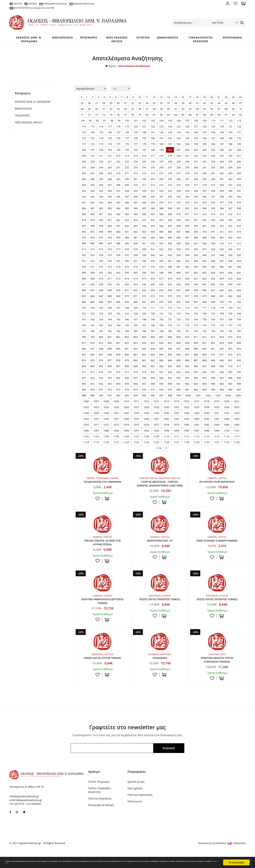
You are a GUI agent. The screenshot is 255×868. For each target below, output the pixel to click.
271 (127, 180)
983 (204, 397)
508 (204, 251)
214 (127, 163)
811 (196, 344)
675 (170, 303)
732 (170, 321)
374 (196, 210)
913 (92, 379)
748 (144, 327)
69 (233, 116)
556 (127, 268)
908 (213, 373)
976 (144, 397)
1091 (136, 438)
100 (127, 128)
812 (204, 344)
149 (222, 140)
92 (233, 122)
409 (170, 221)
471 (213, 239)
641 (204, 292)
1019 (217, 409)
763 (110, 333)
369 (153, 210)
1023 (96, 414)
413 (204, 221)
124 (170, 134)
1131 (217, 450)
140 (144, 140)
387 (144, 216)
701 (230, 309)
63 (190, 116)
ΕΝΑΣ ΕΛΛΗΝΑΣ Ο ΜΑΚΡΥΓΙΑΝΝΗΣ (217, 555)
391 (178, 216)
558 (144, 268)
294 (161, 186)
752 (178, 327)
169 (230, 145)
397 (230, 216)
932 (92, 385)
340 (230, 198)
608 (84, 286)
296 (178, 186)
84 (176, 122)
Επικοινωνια (135, 817)
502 (153, 251)
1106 (126, 444)
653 (144, 297)
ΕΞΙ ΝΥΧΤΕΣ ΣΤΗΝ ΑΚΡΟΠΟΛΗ (217, 489)
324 (92, 198)
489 (204, 245)
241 (196, 169)
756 (213, 327)
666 (92, 303)
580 (170, 274)
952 (101, 391)
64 (197, 116)
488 (196, 245)
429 (178, 227)
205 (213, 157)
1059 (136, 426)
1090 (126, 438)
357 (213, 204)
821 (118, 350)
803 (127, 344)
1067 (217, 426)
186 (213, 151)
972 (110, 397)
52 (111, 116)
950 (84, 391)
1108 (146, 444)
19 (204, 104)
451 (204, 233)
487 (187, 245)
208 (239, 157)
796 (230, 338)
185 (204, 151)
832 (213, 350)
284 (239, 180)
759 (239, 327)
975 (135, 397)
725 (110, 321)
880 (135, 368)
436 (239, 227)
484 (161, 245)
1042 (126, 420)
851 (213, 356)
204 (204, 157)
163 (178, 145)
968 (239, 391)
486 (178, 245)
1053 (237, 420)
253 (135, 175)
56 (140, 116)
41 (197, 110)
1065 (197, 426)
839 (110, 356)
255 (153, 175)
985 (222, 397)
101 (136, 128)
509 (213, 251)
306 (101, 192)
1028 (146, 414)
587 (230, 274)
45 (226, 110)
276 (170, 180)
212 (110, 163)
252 (127, 175)
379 (239, 210)
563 (187, 268)
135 (101, 140)
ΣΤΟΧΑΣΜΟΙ (160, 673)
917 (127, 379)
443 (135, 233)
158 (135, 145)
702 (239, 309)
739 (230, 321)
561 (170, 268)
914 (101, 379)
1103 (96, 444)
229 (92, 169)
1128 (186, 450)
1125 (156, 450)
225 (222, 163)
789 (170, 338)
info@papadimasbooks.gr (121, 3)
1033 (197, 414)
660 (204, 297)
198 (153, 157)
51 (104, 116)
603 (204, 280)
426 (153, 227)
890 (222, 368)
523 (170, 257)
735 (196, 321)
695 (178, 309)
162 (170, 145)
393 (196, 216)
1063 (176, 426)
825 (153, 350)
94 (83, 128)
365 (118, 210)
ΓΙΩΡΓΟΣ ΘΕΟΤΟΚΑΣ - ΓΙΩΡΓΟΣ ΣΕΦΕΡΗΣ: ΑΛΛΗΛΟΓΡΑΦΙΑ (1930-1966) (160, 494)
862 (144, 362)
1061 (156, 426)
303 (239, 186)
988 (84, 403)
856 (92, 362)
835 (239, 350)
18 (197, 104)
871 (222, 362)
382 (101, 216)
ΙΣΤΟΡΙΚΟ (142, 39)
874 (84, 368)
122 (153, 134)
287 (101, 186)
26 (89, 110)
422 (118, 227)
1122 (126, 450)
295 (170, 186)
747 (135, 327)
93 (240, 122)
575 (127, 274)
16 (183, 104)
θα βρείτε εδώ (144, 864)
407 (153, 221)
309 (127, 192)
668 (110, 303)
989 (92, 403)
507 (196, 251)
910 (230, 373)
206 (222, 157)
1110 (166, 444)
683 (239, 303)
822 (127, 350)
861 (135, 362)
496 (101, 251)
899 (135, 373)
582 (187, 274)
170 (239, 145)
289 (118, 186)
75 (111, 122)
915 (110, 379)
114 (84, 134)
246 (239, 169)
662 (222, 297)
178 (144, 151)
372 (178, 210)
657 (178, 297)
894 (92, 373)
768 (153, 333)
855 (84, 362)
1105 (116, 444)
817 (84, 350)
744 (110, 327)
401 (101, 221)
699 (213, 309)
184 (196, 151)
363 (101, 210)
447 (170, 233)
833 (222, 350)
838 (101, 356)
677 (187, 303)
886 (187, 368)
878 (118, 368)
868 (196, 362)
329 (135, 198)
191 (92, 157)
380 (84, 216)
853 (230, 356)
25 (82, 110)
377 (222, 210)
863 (153, 362)
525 (187, 257)
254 (144, 175)
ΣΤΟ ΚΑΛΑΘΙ (107, 506)
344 (101, 204)
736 (204, 321)
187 (222, 151)
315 (178, 192)
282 (222, 180)
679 (204, 303)
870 (213, 362)
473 (230, 239)
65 (205, 116)
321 (230, 192)
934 (110, 385)
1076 (146, 432)
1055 (96, 426)
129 (213, 134)
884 (170, 368)
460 (118, 239)
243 (213, 169)
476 (92, 245)
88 (205, 122)
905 (187, 373)
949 (239, 385)
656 (170, 297)
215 (135, 163)
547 (213, 262)
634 (144, 292)
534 (101, 262)
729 (144, 321)
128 (204, 134)
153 (92, 145)
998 (170, 403)
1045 (156, 420)
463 (144, 239)
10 (140, 104)
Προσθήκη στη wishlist (98, 506)
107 (187, 128)
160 (153, 145)
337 (204, 198)
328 (127, 198)
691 (144, 309)
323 (84, 198)
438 (92, 233)
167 (213, 145)
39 (183, 110)
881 (144, 368)
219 (170, 163)
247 (84, 175)
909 (222, 373)
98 (112, 128)
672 (144, 303)
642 (213, 292)
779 (84, 338)
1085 (237, 432)
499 (127, 251)
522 (161, 257)
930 (239, 379)
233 (127, 169)
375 (204, 210)
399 (84, 221)
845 (161, 356)
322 (239, 192)
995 (144, 403)
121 (144, 134)
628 (92, 292)
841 (127, 356)
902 (161, 373)
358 (222, 204)
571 (92, 274)
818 (92, 350)
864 (161, 362)
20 (212, 104)
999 (179, 403)
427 (161, 227)
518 (127, 257)
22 (226, 104)
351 (161, 204)
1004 (228, 403)
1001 (198, 403)
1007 (96, 409)
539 (144, 262)
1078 (166, 432)
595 (135, 280)
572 (101, 274)
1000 (188, 403)
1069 (237, 426)
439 (101, 233)
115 (92, 134)
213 (118, 163)
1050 (206, 420)
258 (178, 175)
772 (187, 333)
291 (135, 186)
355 (196, 204)
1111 (176, 444)
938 (144, 385)
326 (110, 198)
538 (135, 262)
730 (153, 321)
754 (196, 327)
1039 (96, 420)
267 (92, 180)
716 (196, 315)
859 (118, 362)
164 (187, 145)
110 (213, 128)
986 (230, 397)
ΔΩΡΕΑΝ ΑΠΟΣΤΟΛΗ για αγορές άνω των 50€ (44, 8)
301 (222, 186)
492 (230, 245)
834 (230, 350)
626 (239, 286)
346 (118, 204)
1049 (197, 420)
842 (135, 356)
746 (127, 327)
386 (135, 216)
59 (161, 116)
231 (110, 169)
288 (110, 186)
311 (144, 192)
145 (187, 140)
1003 (218, 403)
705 (101, 315)
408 (161, 221)
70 (240, 116)
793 (204, 338)
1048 (186, 420)
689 (127, 309)
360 (239, 204)
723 (92, 321)
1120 (106, 450)
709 (135, 315)
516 (110, 257)
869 (204, 362)
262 (213, 175)
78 (133, 122)
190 (84, 157)
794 (213, 338)
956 (135, 391)
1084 (227, 432)
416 (230, 221)
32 (133, 110)
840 (118, 356)
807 (161, 344)
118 (118, 134)
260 (196, 175)
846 (170, 356)
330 (144, 198)
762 (101, 333)
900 (144, 373)
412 (196, 221)
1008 (106, 409)
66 (212, 116)
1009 (116, 409)
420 (101, 227)
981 (187, 397)
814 (222, 344)
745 (118, 327)
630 (110, 292)
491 (222, 245)
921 (161, 379)
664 (239, 297)
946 (213, 385)
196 (135, 157)
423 (127, 227)
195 (127, 157)
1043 (136, 420)
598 (161, 280)
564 (196, 268)
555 (118, 268)
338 (213, 198)
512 (239, 251)
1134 (159, 455)
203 (196, 157)
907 (204, 373)
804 (135, 344)
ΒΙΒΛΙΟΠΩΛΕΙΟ (61, 39)
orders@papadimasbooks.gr (80, 3)
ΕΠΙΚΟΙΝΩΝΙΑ (232, 39)
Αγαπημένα (235, 3)
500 (135, 251)
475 (84, 245)
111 (222, 128)
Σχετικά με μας (136, 797)
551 (84, 268)
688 (118, 309)
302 (230, 186)
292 (144, 186)
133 (84, 140)
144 (178, 140)
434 (222, 227)
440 (110, 233)
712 (161, 315)
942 (178, 385)
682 (230, 303)
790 (178, 338)
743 (101, 327)
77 (125, 122)
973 (118, 397)
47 (240, 110)
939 (153, 385)
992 (118, 403)
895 (101, 373)
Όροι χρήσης (135, 804)
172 (92, 151)
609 (92, 286)
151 (239, 140)
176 (127, 151)
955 (127, 391)
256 (161, 175)
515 (101, 257)
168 (222, 145)
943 (187, 385)
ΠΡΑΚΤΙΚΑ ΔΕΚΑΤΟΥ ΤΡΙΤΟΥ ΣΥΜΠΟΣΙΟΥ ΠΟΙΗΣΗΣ (217, 675)
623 (213, 286)
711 (153, 315)
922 (170, 379)
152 (84, 145)
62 (183, 116)
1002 (208, 403)
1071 (96, 432)
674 (161, 303)
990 (101, 403)
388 (153, 216)
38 (176, 110)
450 (196, 233)
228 (84, 169)
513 (84, 257)
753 (187, 327)
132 (239, 134)
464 (153, 239)
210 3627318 (22, 3)
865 (170, 362)
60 (169, 116)
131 (230, 134)
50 (97, 116)
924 (187, 379)
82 (161, 122)
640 (196, 292)
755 (204, 327)
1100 (227, 438)
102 (144, 128)
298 (196, 186)
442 (127, 233)
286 (92, 186)
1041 (116, 420)
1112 (186, 444)
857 (101, 362)
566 (213, 268)
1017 (197, 409)
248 (92, 175)
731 (161, 321)
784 (127, 338)
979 (170, 397)
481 (135, 245)
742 (92, 327)
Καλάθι (243, 3)
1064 (186, 426)
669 (118, 303)
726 (118, 321)
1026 (126, 414)
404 (127, 221)
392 (187, 216)
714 (178, 315)
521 (153, 257)
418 (84, 227)
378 (230, 210)
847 (178, 356)
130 (222, 134)
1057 (116, 426)
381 (92, 216)
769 (161, 333)
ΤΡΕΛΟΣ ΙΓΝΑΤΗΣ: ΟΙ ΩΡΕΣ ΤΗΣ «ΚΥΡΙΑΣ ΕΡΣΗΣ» (103, 555)
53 (118, 116)
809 (178, 344)
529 (222, 257)
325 (101, 198)
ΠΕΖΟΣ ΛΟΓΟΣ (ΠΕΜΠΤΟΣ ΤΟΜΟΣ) (160, 615)
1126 (166, 450)
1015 (176, 409)
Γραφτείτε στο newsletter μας (127, 743)
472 (222, 239)
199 (161, 157)
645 (239, 292)
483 (153, 245)
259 (187, 175)
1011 (136, 409)
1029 (156, 414)
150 (230, 140)
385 (127, 216)
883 (161, 368)
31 (125, 110)
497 (110, 251)
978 (161, 397)
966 (222, 391)
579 (161, 274)
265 (239, 175)
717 (204, 315)
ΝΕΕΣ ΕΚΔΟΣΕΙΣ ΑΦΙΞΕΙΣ (117, 43)
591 (101, 280)
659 (196, 297)
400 (92, 221)
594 (127, 280)
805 (144, 344)
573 (110, 274)
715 (187, 315)
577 (144, 274)
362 (92, 210)
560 (161, 268)
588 (239, 274)
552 (92, 268)
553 (101, 268)
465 (161, 239)
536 (118, 262)
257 (170, 175)
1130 (206, 450)
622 (204, 286)
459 (110, 239)
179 (153, 151)
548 (222, 262)
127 (196, 134)
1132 (227, 450)
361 (84, 210)
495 (92, 251)
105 (170, 128)
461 (127, 239)
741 (84, 327)
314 (170, 192)
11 (147, 104)
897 (118, 373)
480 (127, 245)
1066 (206, 426)
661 (213, 297)
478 (110, 245)
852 (222, 356)
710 (144, 315)
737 (213, 321)
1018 (206, 409)
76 (118, 122)
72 (89, 122)
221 (187, 163)
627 (84, 292)
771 (178, 333)
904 (178, 373)
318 (204, 192)
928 (222, 379)
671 (135, 303)
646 (84, 297)
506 (187, 251)
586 (222, 274)
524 (178, 257)
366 (127, 210)
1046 (166, 420)
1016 (186, 409)
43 (212, 110)
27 (97, 110)
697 (196, 309)
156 (118, 145)
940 (161, 385)
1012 (146, 409)
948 (230, 385)
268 (101, 180)
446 (161, 233)
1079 (176, 432)
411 (187, 221)
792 (196, 338)
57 (147, 116)
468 (187, 239)
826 (161, 350)
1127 (176, 450)
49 (89, 116)
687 (110, 309)
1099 (217, 438)
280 (204, 180)
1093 (156, 438)
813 (213, 344)
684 (84, 309)
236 (153, 169)
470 (204, 239)
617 (161, 286)
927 (213, 379)
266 (84, 180)
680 (213, 303)
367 (135, 210)
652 (135, 297)
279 (196, 180)
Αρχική (109, 73)
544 (187, 262)
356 (204, 204)
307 (110, 192)
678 (196, 303)
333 (170, 198)
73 (97, 122)
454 (230, 233)
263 (222, 175)
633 (135, 292)
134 (92, 140)
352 (170, 204)
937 (135, 385)
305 (92, 192)
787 (153, 338)
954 (118, 391)
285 (84, 186)
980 (178, 397)
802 (118, 344)
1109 (156, 444)
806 (153, 344)
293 (153, 186)
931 (84, 385)
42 (205, 110)
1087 (96, 438)
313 (161, 192)
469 (196, 239)
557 (135, 268)
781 (101, 338)
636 (161, 292)
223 (204, 163)
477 (101, 245)
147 (204, 140)
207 (230, 157)
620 (187, 286)
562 (178, 268)
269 (110, 180)
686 (101, 309)
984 (213, 397)
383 (110, 216)
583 (196, 274)
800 (101, 344)
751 (170, 327)
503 (161, 251)
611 (110, 286)
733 (178, 321)
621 (196, 286)
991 (110, 403)
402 (110, 221)
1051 (217, 420)
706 (110, 315)
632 (127, 292)
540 (153, 262)
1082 (206, 432)
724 (101, 321)
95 (90, 128)
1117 (237, 444)
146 (196, 140)
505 (178, 251)
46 (233, 110)
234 (135, 169)
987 (239, 397)
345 (110, 204)
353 (178, 204)
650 (118, 297)
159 (144, 145)
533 (92, 262)
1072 (106, 432)
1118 (86, 450)
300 (213, 186)
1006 (86, 409)
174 (110, 151)
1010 (126, 409)
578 (153, 274)
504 (170, 251)
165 (196, 145)
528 (213, 257)
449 (187, 233)
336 (196, 198)
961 (178, 391)
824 (144, 350)
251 (118, 175)
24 (240, 104)
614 (135, 286)
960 (170, 391)
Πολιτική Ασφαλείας (100, 814)
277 (178, 180)
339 (222, 198)
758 (230, 327)
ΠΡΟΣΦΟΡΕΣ (89, 39)
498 (118, 251)
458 (101, 239)
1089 (116, 438)
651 (127, 297)
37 (169, 110)
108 (196, 128)
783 (118, 338)
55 (133, 116)
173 (101, 151)
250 (110, 175)
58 (154, 116)
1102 (86, 444)
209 (84, 163)
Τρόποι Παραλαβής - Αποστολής (100, 806)
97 (105, 128)
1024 (106, 414)
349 (144, 204)
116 (101, 134)
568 (230, 268)
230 (101, 169)
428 (170, 227)
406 (144, 221)
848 (187, 356)
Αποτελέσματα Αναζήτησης (134, 73)
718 (213, 315)
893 (84, 373)
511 (230, 251)
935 (118, 385)
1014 (166, 409)
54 (125, 116)
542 (170, 262)
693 (161, 309)
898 (127, 373)
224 (213, 163)
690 (135, 309)
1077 (156, 432)
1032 (186, 414)
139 (135, 140)
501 (144, 251)
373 (187, 210)
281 (213, 180)
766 (135, 333)
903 (170, 373)
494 (84, 251)
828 (178, 350)
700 (222, 309)
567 (222, 268)
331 (153, 198)
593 (118, 280)
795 (222, 338)
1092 (146, 438)
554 (110, 268)
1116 (227, 444)
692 (153, 309)
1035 (217, 414)
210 (92, 163)
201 (178, 157)
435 (230, 227)
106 (179, 128)
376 (213, 210)
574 (118, 274)
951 (92, 391)
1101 (237, 438)
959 (161, 391)
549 (230, 262)
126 (187, 134)
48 (82, 116)
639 (187, 292)
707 (118, 315)
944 (196, 385)
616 (153, 286)
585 (213, 274)
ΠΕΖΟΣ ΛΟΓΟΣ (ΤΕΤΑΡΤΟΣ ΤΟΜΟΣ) (217, 615)
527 (204, 257)
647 (92, 297)
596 (144, 280)
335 (187, 198)
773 (196, 333)
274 (153, 180)
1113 (197, 444)
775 (213, 333)
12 (154, 104)
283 (230, 180)
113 (239, 128)
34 (147, 110)
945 (204, 385)
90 (219, 122)
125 (178, 134)
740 (239, 321)
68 (226, 116)
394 (204, 216)
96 (97, 128)
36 (161, 110)
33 (140, 110)
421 (110, 227)
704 (92, 315)
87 (197, 122)
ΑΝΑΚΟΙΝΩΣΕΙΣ (168, 39)
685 (92, 309)
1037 (237, 414)
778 (239, 333)
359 (230, 204)
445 (153, 233)
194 (118, 157)
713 (170, 315)
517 (118, 257)
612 (118, 286)
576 (135, 274)
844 (153, 356)
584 (204, 274)
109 (205, 128)
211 (101, 163)
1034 (206, 414)
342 (84, 204)
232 (118, 169)
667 (101, 303)
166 (204, 145)
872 (230, 362)
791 (187, 338)
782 (110, 338)
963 (196, 391)
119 (127, 134)
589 (84, 280)
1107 (136, 444)
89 (212, 122)
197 (144, 157)
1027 (136, 414)
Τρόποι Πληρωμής (99, 797)
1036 (227, 414)
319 (213, 192)
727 (127, 321)
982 (196, 397)
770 (170, 333)
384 (118, 216)
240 (187, 169)
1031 (176, 414)
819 (101, 350)
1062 (166, 426)
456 (84, 239)
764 (118, 333)
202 (187, 157)
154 (101, 145)
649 (110, 297)
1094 (166, 438)
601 (187, 280)
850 (204, 356)
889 (213, 368)
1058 (126, 426)
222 (196, 163)
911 (239, 373)
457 (92, 239)
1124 (146, 450)
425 (144, 227)
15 (176, 104)
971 (101, 397)
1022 (86, 414)
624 (222, 286)
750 (161, 327)
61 (176, 116)
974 (127, 397)
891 (230, 368)
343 (92, 204)
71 (82, 122)
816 (239, 344)
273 (144, 180)
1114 (206, 444)
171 (84, 151)
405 (135, 221)
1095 (176, 438)
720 (230, 315)
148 (213, 140)
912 (84, 379)
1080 (186, 432)
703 (84, 315)
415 (222, 221)
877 (110, 368)
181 (170, 151)
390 (170, 216)
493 (239, 245)
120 (135, 134)
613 (127, 286)
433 (213, 227)
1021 (237, 409)
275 (161, 180)
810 (187, 344)
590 (92, 280)
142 (161, 140)
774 (204, 333)
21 (219, 104)
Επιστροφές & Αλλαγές (101, 821)
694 (170, 309)
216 (144, 163)
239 (178, 169)
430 (187, 227)
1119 (96, 450)
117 (110, 134)
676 (178, 303)
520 (144, 257)
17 (190, 104)
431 (196, 227)
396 (222, 216)
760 (84, 333)
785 (135, 338)
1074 (126, 432)
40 (190, 110)
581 (178, 274)
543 (178, 262)
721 (239, 315)
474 (239, 239)
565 (204, 268)
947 (222, 385)
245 (230, 169)
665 (84, 303)
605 (222, 280)
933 (101, 385)
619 (178, 286)
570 (84, 274)
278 (187, 180)
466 (170, 239)
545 (196, 262)
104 (161, 128)
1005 (238, 403)
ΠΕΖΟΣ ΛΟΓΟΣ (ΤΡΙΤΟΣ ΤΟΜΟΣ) (102, 673)
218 (161, 163)
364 (110, 210)
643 (222, 292)
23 (233, 104)
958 (153, 391)
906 (196, 373)
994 (135, 403)
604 (213, 280)
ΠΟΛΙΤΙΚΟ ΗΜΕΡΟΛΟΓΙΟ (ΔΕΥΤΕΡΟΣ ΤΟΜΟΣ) (102, 615)
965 (213, 391)
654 (153, 297)
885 (178, 368)
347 (127, 204)
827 (170, 350)
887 (196, 368)
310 (135, 192)
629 (101, 292)
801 (110, 344)
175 (118, 151)
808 (170, 344)
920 (153, 379)
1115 (217, 444)
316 (187, 192)
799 (92, 344)
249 (101, 175)
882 (153, 368)
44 (219, 110)
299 (204, 186)
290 (127, 186)
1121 (116, 450)
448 (178, 233)
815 (230, 344)
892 (239, 368)
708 (127, 315)
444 (144, 233)
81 (154, 122)
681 (222, 303)
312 (153, 192)
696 (187, 309)
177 (135, 151)
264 (230, 175)
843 (144, 356)
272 (135, 180)
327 (118, 198)
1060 (146, 426)
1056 (106, 426)
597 (153, 280)
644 (230, 292)
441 (118, 233)
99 (119, 128)
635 (153, 292)
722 (84, 321)
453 (222, 233)
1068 (227, 426)
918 (135, 379)
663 (230, 297)
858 (110, 362)
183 (187, 151)
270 (118, 180)
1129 (197, 450)
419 (92, 227)
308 (118, 192)
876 (101, 368)
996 (153, 403)
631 (118, 292)
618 (170, 286)
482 (144, 245)
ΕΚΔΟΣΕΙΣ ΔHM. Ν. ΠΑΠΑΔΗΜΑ (27, 41)
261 (204, 175)
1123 (136, 450)
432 (204, 227)
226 (230, 163)
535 (110, 262)
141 (153, 140)
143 (170, 140)
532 (84, 262)
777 (230, 333)
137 (118, 140)
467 (178, 239)
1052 (227, 420)
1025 (116, 414)
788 (161, 338)
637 (170, 292)
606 (230, 280)
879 (127, 368)
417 (239, 221)
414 (213, 221)
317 (196, 192)
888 (204, 368)
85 (183, 122)
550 (239, 262)
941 (170, 385)
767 (144, 333)
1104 (106, 444)
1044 (146, 420)
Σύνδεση (227, 3)
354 (187, 204)
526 (196, 257)
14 (168, 104)
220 (178, 163)
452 (213, 233)
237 (161, 169)
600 (178, 280)
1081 (197, 432)
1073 (116, 432)
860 (127, 362)
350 (153, 204)
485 (170, 245)
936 (127, 385)
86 (190, 122)
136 (110, 140)
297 (187, 186)
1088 (106, 438)
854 (239, 356)
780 (92, 338)
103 (153, 128)
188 (230, 151)
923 (178, 379)
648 (101, 297)
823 (135, 350)
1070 (86, 432)
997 (161, 403)
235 (144, 169)
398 (239, 216)
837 (92, 356)
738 (222, 321)
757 (222, 327)
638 (178, 292)
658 (187, 297)
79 (140, 122)
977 (153, 397)
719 (222, 315)
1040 (106, 420)
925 (196, 379)
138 (127, 140)
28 (104, 110)
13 (161, 104)
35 (154, 110)
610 (101, 286)
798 (84, 344)
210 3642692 (46, 3)
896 (110, 373)
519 (135, 257)
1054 (86, 426)
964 (204, 391)
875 (92, 368)
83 (169, 122)
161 (161, 145)
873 (239, 362)
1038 (86, 420)
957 (144, 391)
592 (110, 280)
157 (127, 145)
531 (239, 257)
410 (178, 221)
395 (213, 216)
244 (222, 169)
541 (161, 262)
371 (170, 210)
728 (135, 321)
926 (204, 379)
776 (222, 333)
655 (161, 297)
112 (230, 128)
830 (196, 350)
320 (222, 192)
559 (153, 268)
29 (111, 110)
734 (187, 321)
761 (92, 333)
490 (213, 245)
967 (230, 391)
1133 (237, 450)
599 (170, 280)
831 (204, 350)
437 (84, 233)
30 (118, 110)
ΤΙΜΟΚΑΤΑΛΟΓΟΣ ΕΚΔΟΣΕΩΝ (200, 41)
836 (84, 356)
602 (196, 280)
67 (219, 116)
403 (118, 221)
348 (135, 204)
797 (239, 338)
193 (110, 157)
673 (153, 303)
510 (222, 251)
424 (135, 227)
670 (127, 303)
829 (187, 350)
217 (153, 163)
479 (118, 245)
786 (144, 338)
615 (144, 286)
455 (239, 233)
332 (161, 198)
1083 (217, 432)
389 (161, 216)
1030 (166, 414)
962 (187, 391)
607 (239, 280)
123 (161, 134)
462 (135, 239)
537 (127, 262)
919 (144, 379)
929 (230, 379)
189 (239, 151)
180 (161, 151)
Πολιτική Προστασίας (140, 810)
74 (104, 122)
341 (239, 198)
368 (144, 210)
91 (226, 122)
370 (161, 210)
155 (110, 145)
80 (147, 122)
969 (84, 397)
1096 (186, 438)
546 (204, 262)
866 (178, 362)
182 (178, 151)
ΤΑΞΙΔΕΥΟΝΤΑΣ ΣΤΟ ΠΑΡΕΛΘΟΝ (103, 489)
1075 (136, 432)
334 (178, 198)
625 (230, 286)
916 (118, 379)
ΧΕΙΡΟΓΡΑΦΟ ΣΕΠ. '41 (160, 553)
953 (110, 391)
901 (153, 373)
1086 (86, 438)
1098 (206, 438)
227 (239, 163)
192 (101, 157)
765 (127, 333)
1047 (176, 420)
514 (92, 257)
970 (92, 397)
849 (196, 356)
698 (204, 309)
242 (204, 169)
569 (239, 268)
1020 (227, 409)
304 (84, 192)
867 (187, 362)
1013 (156, 409)
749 (153, 327)
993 (127, 403)
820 (110, 350)
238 (170, 169)
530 (230, 257)
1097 (197, 438)
